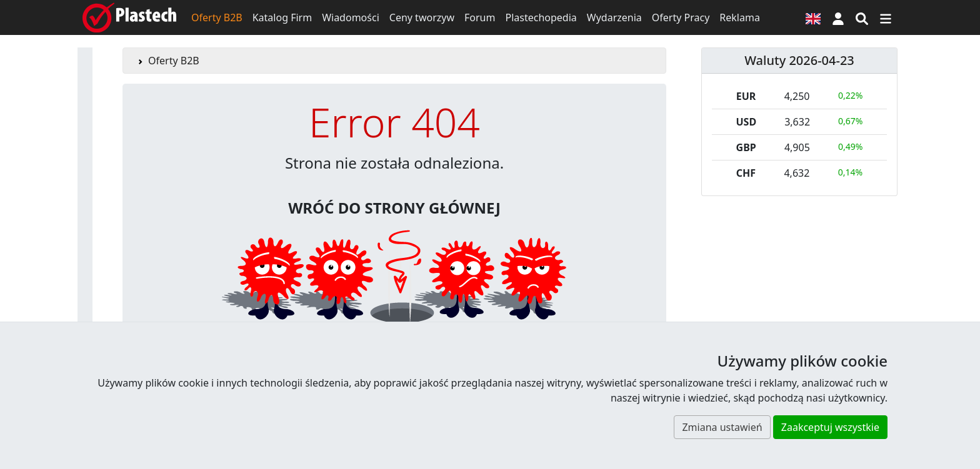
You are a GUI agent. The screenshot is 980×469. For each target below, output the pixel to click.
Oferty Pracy (681, 17)
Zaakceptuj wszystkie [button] (830, 427)
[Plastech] (129, 17)
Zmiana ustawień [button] (722, 427)
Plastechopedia (541, 17)
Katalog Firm (282, 17)
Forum (480, 17)
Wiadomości (351, 17)
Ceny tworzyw (422, 17)
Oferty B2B (217, 17)
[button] (838, 17)
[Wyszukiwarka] (862, 17)
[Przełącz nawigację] (886, 17)
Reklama (740, 17)
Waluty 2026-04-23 (799, 60)
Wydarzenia (614, 17)
